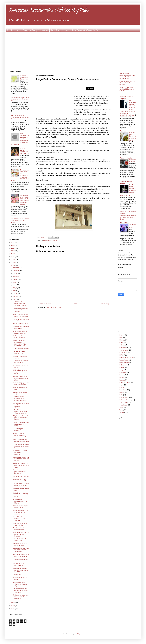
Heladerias (123, 365)
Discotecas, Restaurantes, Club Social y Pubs (49, 11)
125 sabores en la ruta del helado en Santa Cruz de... (20, 590)
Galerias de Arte (125, 362)
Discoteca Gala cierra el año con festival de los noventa (127, 83)
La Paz (32, 30)
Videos (122, 412)
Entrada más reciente (44, 304)
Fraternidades (124, 360)
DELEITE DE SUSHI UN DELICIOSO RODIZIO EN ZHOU (21, 459)
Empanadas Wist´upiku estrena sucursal (20, 560)
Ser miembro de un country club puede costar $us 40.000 (20, 221)
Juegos (122, 370)
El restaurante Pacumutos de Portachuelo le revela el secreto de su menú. (20, 175)
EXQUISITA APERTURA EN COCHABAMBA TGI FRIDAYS (21, 550)
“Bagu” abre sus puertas (21, 476)
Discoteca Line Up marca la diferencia (21, 328)
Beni (121, 337)
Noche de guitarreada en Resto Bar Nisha (21, 337)
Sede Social (123, 405)
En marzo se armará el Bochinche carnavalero (21, 315)
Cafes (121, 342)
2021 (13, 245)
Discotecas (123, 353)
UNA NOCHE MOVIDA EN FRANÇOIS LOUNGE (20, 453)
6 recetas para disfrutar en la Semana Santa (133, 136)
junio (15, 285)
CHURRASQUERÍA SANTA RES (19, 352)
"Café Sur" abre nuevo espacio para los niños (21, 441)
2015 (13, 262)
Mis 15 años (124, 222)
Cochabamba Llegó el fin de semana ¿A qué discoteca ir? (20, 99)
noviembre (17, 271)
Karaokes (123, 372)
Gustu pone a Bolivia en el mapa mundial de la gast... (21, 465)
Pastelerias (123, 390)
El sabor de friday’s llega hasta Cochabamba (21, 555)
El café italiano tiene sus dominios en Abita (21, 320)
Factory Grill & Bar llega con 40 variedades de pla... (21, 378)
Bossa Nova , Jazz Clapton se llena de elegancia (20, 584)
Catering (122, 345)
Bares (121, 335)
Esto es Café (17, 575)
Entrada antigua (105, 304)
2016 (13, 259)
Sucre (121, 407)
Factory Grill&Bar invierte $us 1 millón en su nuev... (21, 424)
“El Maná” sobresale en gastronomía (20, 524)
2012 (13, 606)
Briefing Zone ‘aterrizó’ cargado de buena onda (20, 372)
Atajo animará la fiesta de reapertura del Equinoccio (21, 534)
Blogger (80, 634)
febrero (16, 296)
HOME (10, 30)
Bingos (122, 340)
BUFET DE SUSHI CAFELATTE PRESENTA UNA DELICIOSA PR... (19, 343)
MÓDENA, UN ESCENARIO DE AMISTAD (19, 519)
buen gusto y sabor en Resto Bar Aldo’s (20, 544)
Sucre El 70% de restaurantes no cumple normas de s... (21, 435)
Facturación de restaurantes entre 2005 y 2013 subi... (20, 304)
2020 (13, 248)
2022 (13, 242)
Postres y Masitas (126, 158)
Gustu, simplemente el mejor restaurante (20, 393)
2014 (13, 265)
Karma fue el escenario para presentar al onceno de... (20, 472)
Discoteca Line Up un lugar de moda (20, 529)
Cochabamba (43, 30)
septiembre (17, 276)
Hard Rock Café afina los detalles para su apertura (21, 405)
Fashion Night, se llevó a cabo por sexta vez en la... (21, 446)
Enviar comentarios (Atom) (54, 307)
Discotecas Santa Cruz (20, 324)
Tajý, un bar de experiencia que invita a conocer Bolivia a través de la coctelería (127, 76)
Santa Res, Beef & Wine (21, 349)
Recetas (123, 131)
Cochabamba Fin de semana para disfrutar (21, 480)
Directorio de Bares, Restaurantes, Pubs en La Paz (80, 30)
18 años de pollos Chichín (18, 430)
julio (15, 282)
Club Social (123, 347)
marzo (15, 294)
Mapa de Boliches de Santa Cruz (24, 77)
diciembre (17, 268)
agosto (16, 279)
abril (15, 291)
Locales (122, 378)
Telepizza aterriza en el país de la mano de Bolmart (20, 418)
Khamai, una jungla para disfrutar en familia (21, 384)
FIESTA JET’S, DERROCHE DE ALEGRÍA (24, 151)
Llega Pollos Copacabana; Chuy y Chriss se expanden (20, 411)
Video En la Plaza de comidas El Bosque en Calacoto (127, 89)
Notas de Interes (125, 382)
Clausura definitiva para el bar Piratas (20, 507)
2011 (13, 609)
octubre (16, 274)
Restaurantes (47, 240)
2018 (13, 254)
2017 (13, 257)
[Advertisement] (73, 51)
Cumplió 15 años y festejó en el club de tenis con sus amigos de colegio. (25, 200)
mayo (15, 288)
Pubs (121, 395)
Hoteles (122, 367)
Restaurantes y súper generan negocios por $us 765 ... (21, 570)
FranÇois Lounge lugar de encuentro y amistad (20, 310)
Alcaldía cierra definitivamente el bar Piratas (21, 501)
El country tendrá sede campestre (20, 357)
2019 (13, 251)
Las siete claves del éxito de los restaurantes (21, 485)
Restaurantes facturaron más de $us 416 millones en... (21, 597)
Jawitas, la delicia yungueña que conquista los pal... (20, 398)
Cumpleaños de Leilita (133, 226)
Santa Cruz (55, 30)
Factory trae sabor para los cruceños (20, 362)
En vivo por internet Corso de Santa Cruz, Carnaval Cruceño (128, 217)
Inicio (75, 304)
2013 (13, 603)
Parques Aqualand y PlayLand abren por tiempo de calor (20, 117)
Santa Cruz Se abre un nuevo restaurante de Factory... (20, 495)
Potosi (121, 392)
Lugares (122, 380)
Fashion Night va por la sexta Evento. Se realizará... (20, 512)
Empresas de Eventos (127, 357)
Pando (122, 387)
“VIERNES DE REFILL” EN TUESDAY (20, 565)
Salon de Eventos (125, 400)
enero (15, 299)
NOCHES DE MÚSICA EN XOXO (20, 366)
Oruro (17, 30)
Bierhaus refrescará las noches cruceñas (20, 332)
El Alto (122, 355)
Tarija (25, 30)
